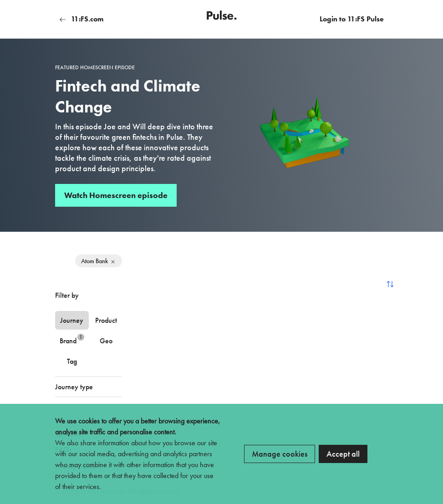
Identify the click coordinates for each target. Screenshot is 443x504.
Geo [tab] (106, 341)
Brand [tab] (72, 339)
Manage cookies (280, 454)
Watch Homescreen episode (116, 195)
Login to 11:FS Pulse (352, 19)
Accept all (343, 454)
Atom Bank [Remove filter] (99, 261)
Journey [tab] (72, 320)
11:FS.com (81, 19)
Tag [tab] (72, 361)
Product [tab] (106, 320)
